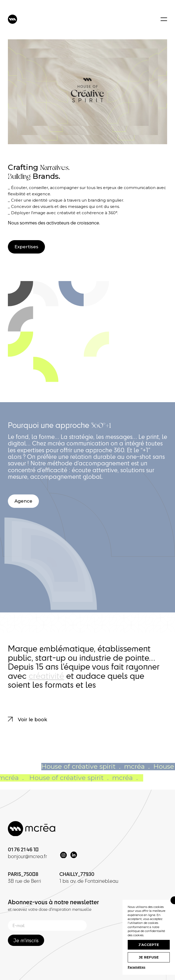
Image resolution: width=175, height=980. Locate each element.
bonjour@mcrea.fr (27, 856)
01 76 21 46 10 (23, 849)
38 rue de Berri (24, 881)
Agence (23, 501)
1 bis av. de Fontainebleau (89, 881)
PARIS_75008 (23, 874)
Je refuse (149, 957)
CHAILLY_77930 (77, 874)
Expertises (26, 247)
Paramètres (137, 967)
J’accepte (149, 945)
